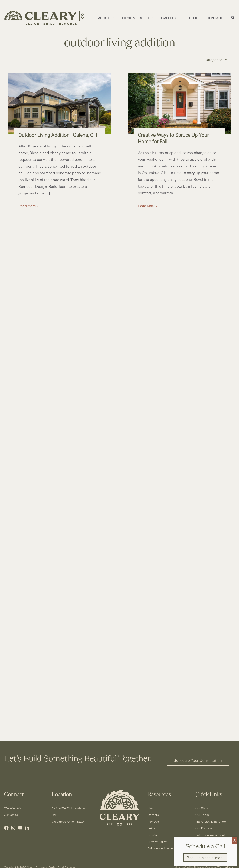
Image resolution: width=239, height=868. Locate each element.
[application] (116, 18)
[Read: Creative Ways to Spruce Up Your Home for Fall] (179, 104)
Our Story (202, 808)
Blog (151, 808)
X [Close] (235, 840)
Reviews (153, 821)
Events (152, 835)
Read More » (29, 206)
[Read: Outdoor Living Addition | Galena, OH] (60, 104)
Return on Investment (210, 835)
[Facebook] (6, 828)
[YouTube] (20, 828)
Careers (153, 815)
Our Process (204, 828)
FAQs (151, 828)
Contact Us (12, 815)
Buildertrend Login (160, 848)
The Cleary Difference (211, 821)
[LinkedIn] (27, 828)
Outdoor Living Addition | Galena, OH (59, 135)
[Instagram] (13, 828)
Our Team (202, 815)
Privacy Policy (157, 842)
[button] (110, 18)
